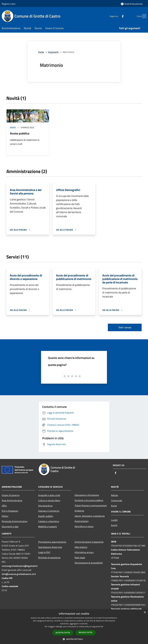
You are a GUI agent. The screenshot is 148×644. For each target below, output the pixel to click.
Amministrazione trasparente (89, 542)
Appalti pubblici (46, 516)
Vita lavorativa (45, 506)
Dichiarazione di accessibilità (89, 563)
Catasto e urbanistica (49, 521)
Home (41, 52)
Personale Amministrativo (15, 521)
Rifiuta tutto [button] (86, 632)
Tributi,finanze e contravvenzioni (91, 505)
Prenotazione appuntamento (52, 542)
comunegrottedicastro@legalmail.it (20, 566)
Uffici (4, 506)
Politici (5, 516)
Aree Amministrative (12, 500)
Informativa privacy (84, 552)
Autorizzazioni (82, 521)
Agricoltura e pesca (84, 526)
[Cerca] (143, 16)
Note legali (80, 558)
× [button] (145, 612)
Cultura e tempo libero (49, 500)
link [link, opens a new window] (102, 627)
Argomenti (53, 52)
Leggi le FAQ (44, 552)
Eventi (114, 525)
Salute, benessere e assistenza (90, 516)
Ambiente (79, 511)
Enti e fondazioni (10, 511)
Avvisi (13, 127)
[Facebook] (117, 16)
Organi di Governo (11, 495)
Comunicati (117, 500)
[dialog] (74, 627)
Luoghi (114, 520)
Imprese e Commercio (49, 511)
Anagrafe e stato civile (49, 495)
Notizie (114, 495)
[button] (74, 639)
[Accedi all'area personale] (132, 4)
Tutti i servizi (125, 327)
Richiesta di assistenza (49, 558)
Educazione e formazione (87, 495)
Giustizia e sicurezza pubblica (89, 500)
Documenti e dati (10, 527)
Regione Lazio (9, 4)
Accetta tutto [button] (63, 633)
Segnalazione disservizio (50, 547)
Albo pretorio (81, 547)
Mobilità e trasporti (48, 527)
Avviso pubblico (20, 133)
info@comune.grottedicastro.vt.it (19, 574)
